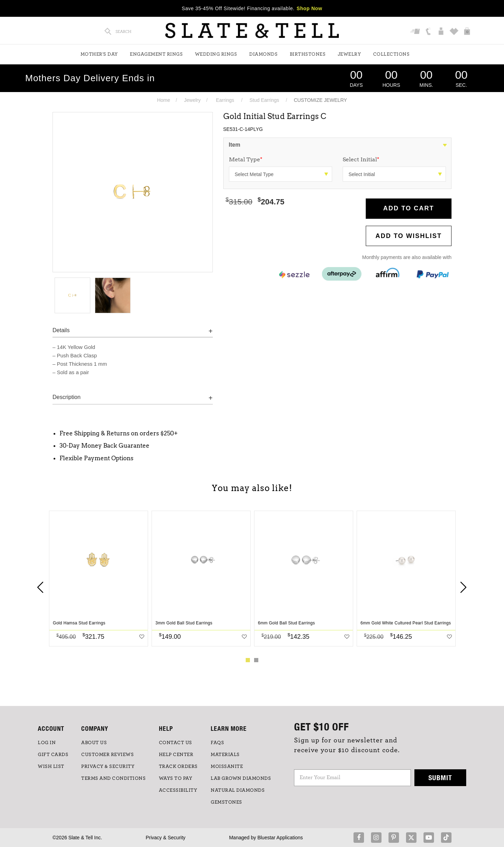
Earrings (225, 100)
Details (61, 330)
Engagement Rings (156, 54)
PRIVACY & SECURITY (108, 766)
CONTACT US (176, 743)
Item (235, 145)
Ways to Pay (176, 778)
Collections (391, 54)
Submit (440, 778)
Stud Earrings (264, 100)
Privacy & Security (166, 838)
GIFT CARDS (53, 755)
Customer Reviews (107, 755)
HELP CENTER (176, 755)
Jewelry (349, 54)
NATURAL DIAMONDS (238, 790)
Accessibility (178, 790)
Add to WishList (409, 236)
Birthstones (308, 54)
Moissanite (227, 766)
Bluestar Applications (280, 838)
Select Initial (361, 159)
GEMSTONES (226, 802)
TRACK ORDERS (178, 766)
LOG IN (47, 743)
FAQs (217, 743)
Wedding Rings (216, 54)
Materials (225, 755)
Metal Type (246, 159)
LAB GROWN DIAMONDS (241, 778)
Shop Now (310, 8)
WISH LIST (51, 766)
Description (66, 397)
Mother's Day (99, 54)
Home (164, 100)
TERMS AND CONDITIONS (113, 778)
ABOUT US (94, 743)
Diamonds (263, 54)
